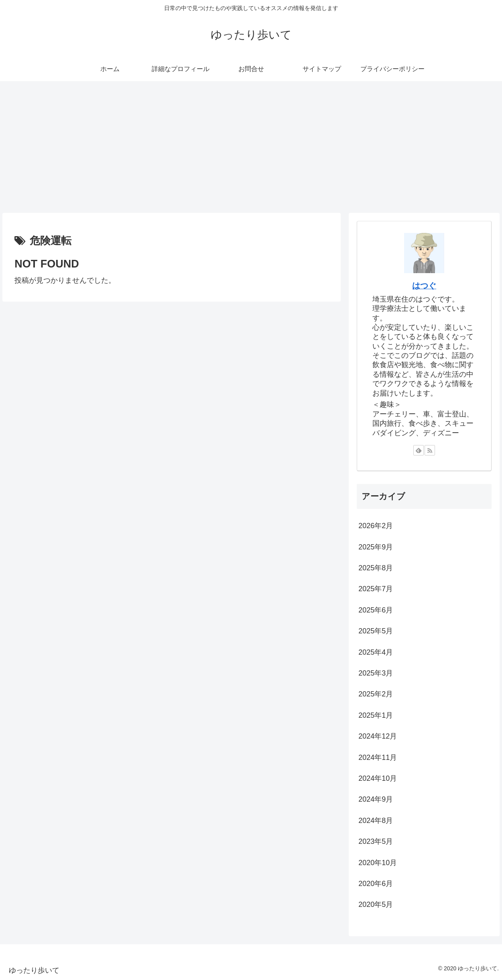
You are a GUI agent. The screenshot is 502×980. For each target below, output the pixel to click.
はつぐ (424, 286)
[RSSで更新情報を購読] (430, 450)
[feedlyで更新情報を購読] (419, 450)
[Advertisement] (251, 147)
